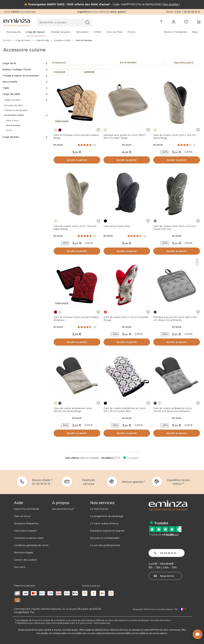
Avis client (20, 567)
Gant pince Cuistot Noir (117, 226)
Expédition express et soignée (107, 531)
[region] (102, 40)
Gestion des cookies (25, 560)
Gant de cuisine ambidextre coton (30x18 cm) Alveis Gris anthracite (173, 410)
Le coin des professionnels (105, 545)
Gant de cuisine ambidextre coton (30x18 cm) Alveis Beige (73, 410)
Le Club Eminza (99, 509)
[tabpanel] (78, 32)
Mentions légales (24, 553)
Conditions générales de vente (31, 545)
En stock (58, 145)
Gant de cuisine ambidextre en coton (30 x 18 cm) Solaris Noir (125, 410)
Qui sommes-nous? (63, 509)
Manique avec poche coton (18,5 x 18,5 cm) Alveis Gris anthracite (175, 319)
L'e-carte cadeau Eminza (104, 523)
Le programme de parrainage (107, 516)
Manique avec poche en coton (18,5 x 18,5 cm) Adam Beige (125, 137)
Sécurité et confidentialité (105, 538)
